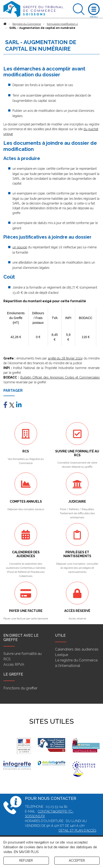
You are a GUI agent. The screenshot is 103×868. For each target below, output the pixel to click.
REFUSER (26, 861)
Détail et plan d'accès (77, 831)
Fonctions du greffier (20, 688)
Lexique (62, 655)
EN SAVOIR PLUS (26, 852)
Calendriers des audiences (77, 649)
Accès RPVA (14, 665)
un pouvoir (20, 247)
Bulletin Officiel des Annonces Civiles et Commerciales (60, 377)
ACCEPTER (77, 861)
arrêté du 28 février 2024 (65, 358)
